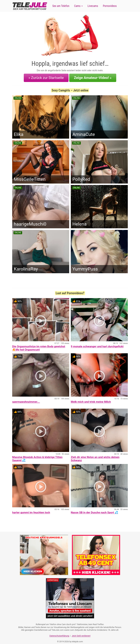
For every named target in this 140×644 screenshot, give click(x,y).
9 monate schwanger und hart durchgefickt (97, 344)
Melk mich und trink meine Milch (91, 399)
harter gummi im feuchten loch (31, 510)
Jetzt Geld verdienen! (81, 632)
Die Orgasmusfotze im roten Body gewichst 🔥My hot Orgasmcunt (39, 346)
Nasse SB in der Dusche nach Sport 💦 (94, 510)
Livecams (93, 6)
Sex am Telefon (61, 6)
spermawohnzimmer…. (26, 399)
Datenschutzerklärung (59, 632)
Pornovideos (110, 6)
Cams (78, 6)
